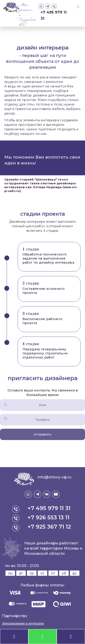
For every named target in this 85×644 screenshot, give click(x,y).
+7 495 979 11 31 (54, 15)
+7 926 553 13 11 (48, 517)
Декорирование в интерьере (23, 623)
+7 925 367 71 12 (49, 527)
